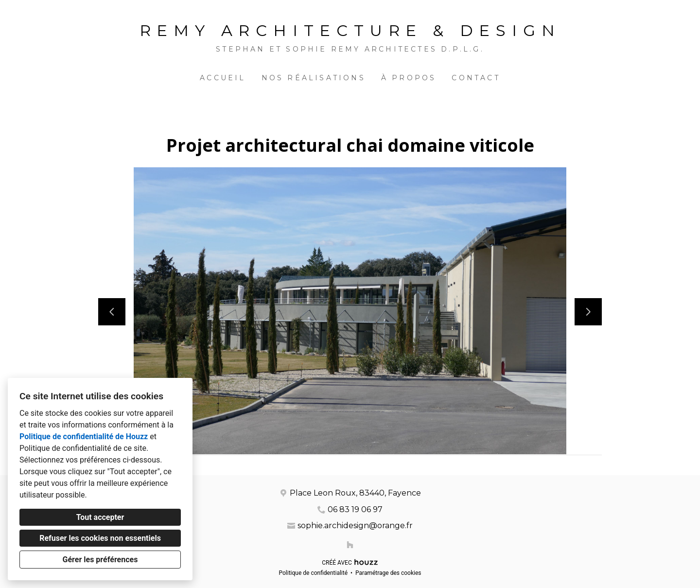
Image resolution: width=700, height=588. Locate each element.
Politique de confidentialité (313, 573)
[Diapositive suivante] (588, 312)
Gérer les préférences (100, 560)
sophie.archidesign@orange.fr (355, 526)
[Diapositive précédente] (112, 312)
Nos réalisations (314, 78)
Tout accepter (100, 517)
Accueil (223, 78)
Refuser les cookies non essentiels (100, 538)
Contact (476, 78)
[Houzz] (350, 545)
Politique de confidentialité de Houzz (84, 437)
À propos (409, 78)
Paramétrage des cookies (388, 573)
